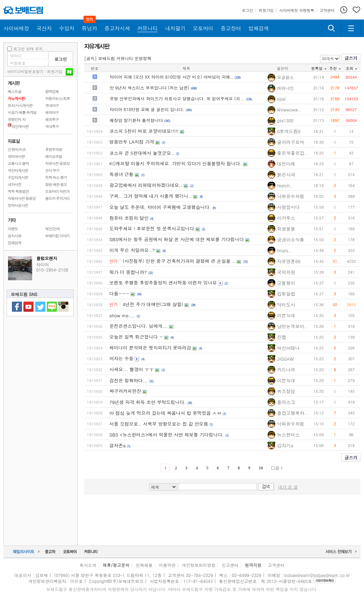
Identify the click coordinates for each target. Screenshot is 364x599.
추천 (335, 68)
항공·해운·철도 (56, 184)
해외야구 (52, 112)
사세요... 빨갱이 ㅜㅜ (132, 369)
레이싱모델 (53, 156)
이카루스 (286, 218)
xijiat (281, 99)
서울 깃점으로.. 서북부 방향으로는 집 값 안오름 (159, 424)
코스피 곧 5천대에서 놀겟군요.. (142, 153)
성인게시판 (18, 126)
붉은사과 (286, 175)
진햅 (282, 337)
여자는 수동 (121, 358)
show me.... (122, 315)
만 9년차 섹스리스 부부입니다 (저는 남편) (150, 88)
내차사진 (14, 184)
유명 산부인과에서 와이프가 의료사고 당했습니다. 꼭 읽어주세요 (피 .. (177, 98)
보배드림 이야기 (57, 236)
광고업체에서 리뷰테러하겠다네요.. (146, 185)
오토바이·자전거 (57, 191)
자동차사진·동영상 (22, 198)
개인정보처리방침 (199, 565)
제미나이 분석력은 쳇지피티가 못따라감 (150, 348)
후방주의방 (53, 149)
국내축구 (52, 126)
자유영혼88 (289, 261)
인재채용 (144, 565)
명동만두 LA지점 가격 (132, 142)
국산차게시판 (18, 170)
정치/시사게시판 (20, 105)
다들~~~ (119, 293)
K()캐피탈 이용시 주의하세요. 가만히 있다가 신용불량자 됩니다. (176, 163)
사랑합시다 (288, 207)
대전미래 (286, 164)
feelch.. (285, 185)
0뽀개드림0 (289, 131)
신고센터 (230, 565)
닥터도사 (286, 305)
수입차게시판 (18, 177)
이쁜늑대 (286, 315)
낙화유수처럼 (291, 196)
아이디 (13, 71)
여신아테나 (288, 348)
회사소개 (88, 565)
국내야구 (52, 105)
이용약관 (167, 565)
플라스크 (286, 402)
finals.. (284, 250)
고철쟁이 (286, 283)
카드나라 (286, 370)
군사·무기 (52, 170)
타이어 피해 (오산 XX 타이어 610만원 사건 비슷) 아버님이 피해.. (172, 77)
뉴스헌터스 (288, 435)
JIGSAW (285, 359)
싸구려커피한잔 (125, 391)
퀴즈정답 (286, 391)
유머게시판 (16, 156)
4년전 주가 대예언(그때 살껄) (153, 304)
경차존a (118, 445)
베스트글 (14, 91)
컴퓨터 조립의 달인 (129, 218)
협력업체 (52, 91)
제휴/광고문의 (116, 565)
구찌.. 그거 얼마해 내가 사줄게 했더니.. (151, 196)
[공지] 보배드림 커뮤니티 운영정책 (118, 58)
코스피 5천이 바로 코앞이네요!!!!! (144, 131)
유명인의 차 (17, 119)
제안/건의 (52, 229)
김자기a (285, 445)
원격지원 (253, 565)
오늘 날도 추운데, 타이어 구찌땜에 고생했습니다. (160, 207)
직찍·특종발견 (18, 191)
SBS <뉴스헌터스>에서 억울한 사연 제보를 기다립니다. (167, 435)
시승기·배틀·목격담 (22, 112)
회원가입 (55, 71)
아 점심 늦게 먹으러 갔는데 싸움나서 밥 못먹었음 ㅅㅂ (165, 413)
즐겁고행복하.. (292, 413)
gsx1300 (285, 121)
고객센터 (276, 565)
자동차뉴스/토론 (57, 98)
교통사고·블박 (18, 163)
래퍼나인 (285, 88)
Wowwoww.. (289, 110)
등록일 (319, 68)
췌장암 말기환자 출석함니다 (136, 120)
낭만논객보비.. (292, 326)
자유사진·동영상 (57, 163)
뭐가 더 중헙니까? (128, 272)
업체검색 (14, 243)
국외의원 (286, 272)
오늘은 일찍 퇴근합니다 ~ (136, 337)
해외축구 (52, 119)
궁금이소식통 (291, 240)
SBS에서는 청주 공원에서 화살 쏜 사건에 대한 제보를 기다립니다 (177, 239)
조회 (351, 68)
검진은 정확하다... (129, 380)
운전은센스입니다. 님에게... (139, 326)
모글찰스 (285, 77)
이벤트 (13, 229)
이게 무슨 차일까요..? (132, 250)
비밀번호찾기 (32, 71)
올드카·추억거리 (57, 198)
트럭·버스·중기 (56, 177)
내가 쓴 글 (288, 487)
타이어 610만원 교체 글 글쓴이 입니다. (147, 109)
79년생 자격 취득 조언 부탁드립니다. (148, 402)
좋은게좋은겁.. (292, 153)
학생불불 (286, 229)
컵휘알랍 (286, 294)
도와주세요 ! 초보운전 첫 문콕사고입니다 (152, 228)
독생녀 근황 (121, 174)
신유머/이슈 (17, 149)
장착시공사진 (18, 205)
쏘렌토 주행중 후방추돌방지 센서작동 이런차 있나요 (163, 283)
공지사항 (14, 236)
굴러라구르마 (291, 142)
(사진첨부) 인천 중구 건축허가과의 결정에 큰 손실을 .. (179, 261)
